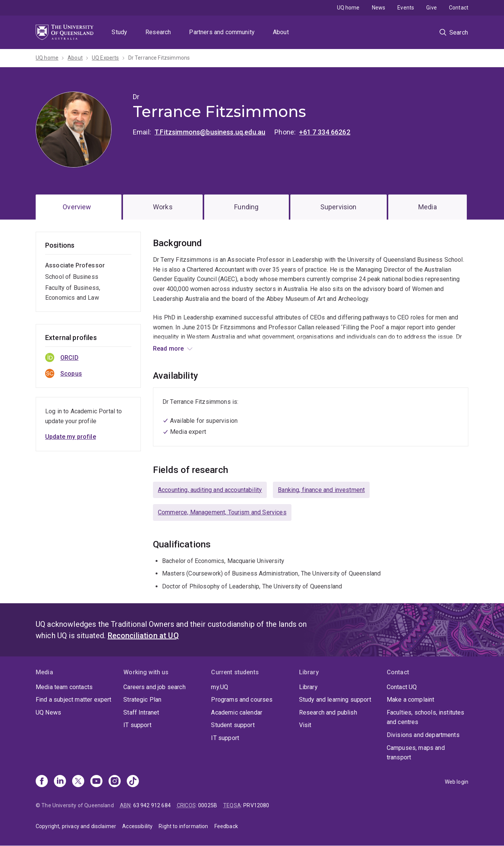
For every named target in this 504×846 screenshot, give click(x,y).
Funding (246, 207)
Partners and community (222, 32)
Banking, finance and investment (321, 490)
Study (119, 32)
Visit (305, 725)
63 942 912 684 (152, 805)
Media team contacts (64, 687)
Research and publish (328, 712)
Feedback (226, 826)
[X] (78, 782)
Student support (233, 725)
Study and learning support (335, 700)
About (281, 32)
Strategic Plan (142, 700)
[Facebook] (42, 782)
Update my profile (71, 437)
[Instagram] (115, 782)
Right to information (183, 826)
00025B (208, 805)
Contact (459, 8)
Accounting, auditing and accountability (210, 490)
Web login (457, 782)
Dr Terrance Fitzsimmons (159, 58)
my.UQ (220, 687)
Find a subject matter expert (73, 700)
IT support (137, 725)
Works (163, 207)
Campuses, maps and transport (416, 753)
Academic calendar (237, 712)
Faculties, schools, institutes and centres (426, 717)
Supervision (339, 207)
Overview (77, 207)
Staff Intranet (141, 712)
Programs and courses (242, 700)
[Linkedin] (60, 782)
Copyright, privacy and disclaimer (76, 826)
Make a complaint (411, 700)
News (379, 8)
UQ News (48, 712)
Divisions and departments (423, 735)
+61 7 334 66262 (324, 132)
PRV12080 (256, 805)
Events (406, 8)
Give (432, 8)
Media (428, 207)
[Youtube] (96, 782)
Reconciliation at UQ (143, 636)
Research (158, 32)
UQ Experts (106, 58)
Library (308, 687)
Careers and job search (154, 687)
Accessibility (137, 826)
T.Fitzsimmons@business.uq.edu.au (210, 132)
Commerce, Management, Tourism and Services (222, 512)
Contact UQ (402, 687)
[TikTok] (133, 782)
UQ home (348, 8)
